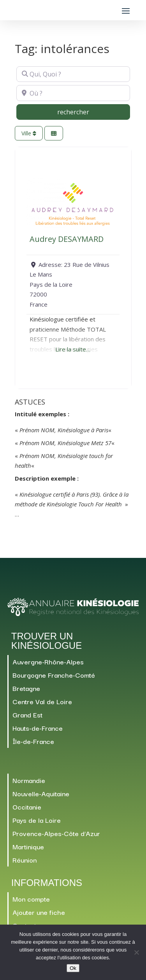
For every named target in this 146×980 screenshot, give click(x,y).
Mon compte (31, 899)
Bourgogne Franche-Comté (54, 675)
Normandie (29, 780)
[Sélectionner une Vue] (54, 133)
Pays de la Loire (37, 820)
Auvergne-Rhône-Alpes (48, 661)
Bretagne (26, 688)
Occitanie (27, 807)
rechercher (89, 112)
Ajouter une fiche (39, 912)
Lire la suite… (73, 349)
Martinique (28, 846)
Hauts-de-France (38, 728)
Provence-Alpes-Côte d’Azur (56, 833)
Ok (73, 968)
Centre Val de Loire (42, 701)
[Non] (136, 952)
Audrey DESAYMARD (67, 239)
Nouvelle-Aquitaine (41, 793)
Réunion (25, 860)
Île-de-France (33, 741)
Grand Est (27, 715)
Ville (29, 133)
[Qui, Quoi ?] (73, 74)
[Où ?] (73, 93)
